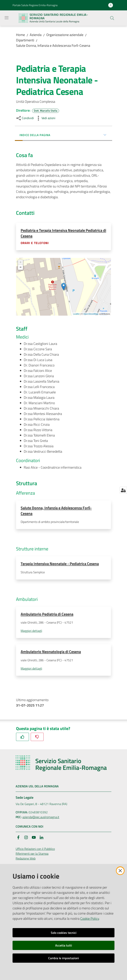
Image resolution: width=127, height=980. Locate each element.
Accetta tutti (64, 945)
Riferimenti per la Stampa (32, 855)
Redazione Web (26, 860)
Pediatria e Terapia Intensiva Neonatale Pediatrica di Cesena (63, 233)
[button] (112, 18)
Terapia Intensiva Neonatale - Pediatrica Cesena (60, 564)
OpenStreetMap (91, 314)
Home (20, 35)
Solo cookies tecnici (64, 933)
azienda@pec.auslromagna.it (41, 818)
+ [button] (21, 263)
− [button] (21, 268)
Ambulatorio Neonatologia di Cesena (51, 653)
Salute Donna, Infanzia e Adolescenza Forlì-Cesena (53, 46)
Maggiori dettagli (31, 632)
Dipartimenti (25, 40)
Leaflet (76, 314)
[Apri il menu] (7, 18)
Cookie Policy (90, 919)
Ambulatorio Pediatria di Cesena (47, 615)
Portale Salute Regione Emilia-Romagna (35, 5)
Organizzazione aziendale (65, 35)
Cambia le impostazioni (64, 958)
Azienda (36, 35)
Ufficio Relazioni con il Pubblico (35, 850)
